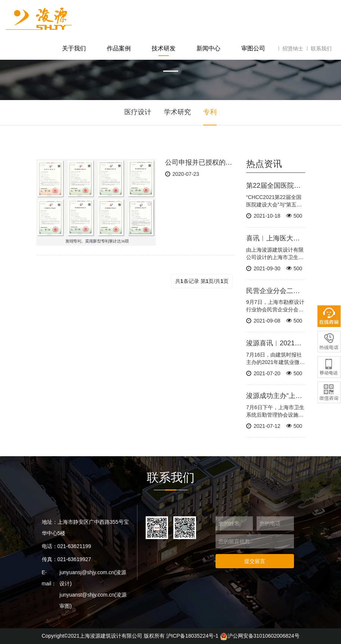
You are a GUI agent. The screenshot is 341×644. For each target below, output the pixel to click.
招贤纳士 (293, 49)
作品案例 (119, 48)
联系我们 (321, 49)
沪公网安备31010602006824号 (260, 636)
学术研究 (177, 112)
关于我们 (74, 48)
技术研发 (164, 48)
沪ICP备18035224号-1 (192, 636)
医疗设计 (138, 112)
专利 (210, 112)
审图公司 (253, 48)
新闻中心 (208, 48)
